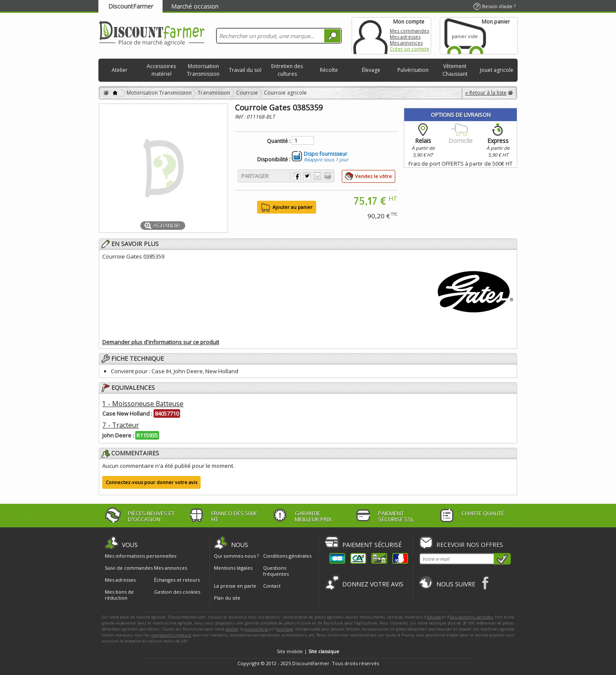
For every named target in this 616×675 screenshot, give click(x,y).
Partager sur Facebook (297, 176)
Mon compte (370, 36)
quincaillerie (256, 629)
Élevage (371, 70)
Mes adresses (405, 37)
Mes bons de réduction (119, 595)
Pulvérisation (413, 70)
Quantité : (279, 141)
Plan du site (227, 598)
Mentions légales (233, 568)
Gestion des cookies (177, 592)
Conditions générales (287, 556)
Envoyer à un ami (317, 176)
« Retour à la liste (486, 93)
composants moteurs (172, 635)
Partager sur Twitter (307, 176)
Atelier (120, 70)
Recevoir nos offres (470, 545)
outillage (285, 629)
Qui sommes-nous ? (236, 556)
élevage (434, 617)
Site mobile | (308, 651)
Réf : (241, 117)
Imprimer (328, 176)
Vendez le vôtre (373, 176)
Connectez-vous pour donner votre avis (151, 482)
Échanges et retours (177, 580)
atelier (232, 629)
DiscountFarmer (131, 6)
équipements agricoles (472, 617)
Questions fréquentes (276, 571)
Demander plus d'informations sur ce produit (161, 342)
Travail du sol (245, 70)
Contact (272, 586)
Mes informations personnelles (141, 556)
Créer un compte (410, 49)
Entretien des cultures (287, 70)
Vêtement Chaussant (455, 70)
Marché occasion (195, 6)
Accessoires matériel (161, 70)
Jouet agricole (497, 70)
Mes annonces (406, 43)
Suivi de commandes (129, 568)
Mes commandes (409, 31)
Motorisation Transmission (203, 70)
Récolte (329, 70)
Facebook (486, 583)
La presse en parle (235, 586)
